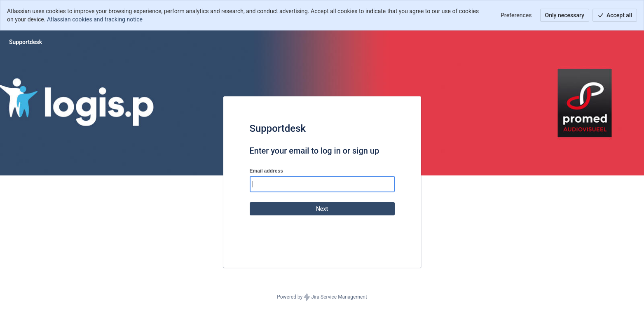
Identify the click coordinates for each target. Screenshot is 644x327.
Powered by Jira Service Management (322, 297)
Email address (266, 171)
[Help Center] (26, 42)
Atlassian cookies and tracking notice (95, 19)
